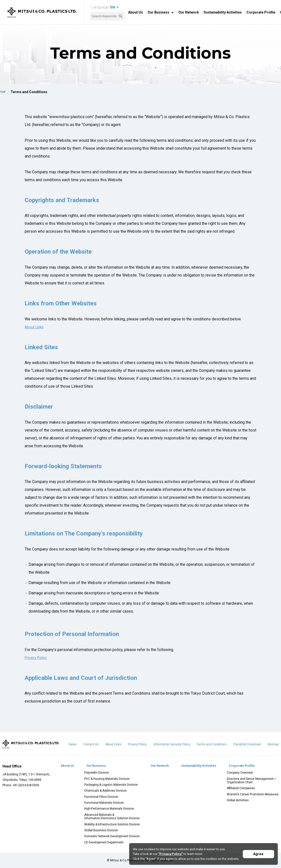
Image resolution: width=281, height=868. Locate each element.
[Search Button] (121, 16)
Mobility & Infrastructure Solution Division (112, 824)
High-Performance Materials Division (109, 809)
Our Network (189, 12)
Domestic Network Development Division (112, 836)
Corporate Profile (261, 12)
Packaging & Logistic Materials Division (111, 785)
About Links (113, 744)
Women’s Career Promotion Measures (253, 794)
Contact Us (91, 744)
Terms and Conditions (212, 744)
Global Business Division (101, 830)
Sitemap (273, 744)
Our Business (158, 12)
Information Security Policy (172, 744)
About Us (136, 12)
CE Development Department (103, 842)
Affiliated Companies (241, 788)
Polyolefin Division (96, 773)
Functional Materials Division (104, 803)
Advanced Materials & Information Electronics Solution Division (112, 817)
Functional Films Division (101, 797)
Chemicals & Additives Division (105, 791)
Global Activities (238, 800)
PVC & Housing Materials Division (106, 779)
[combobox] (107, 16)
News (73, 744)
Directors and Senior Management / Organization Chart (251, 781)
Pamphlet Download (247, 744)
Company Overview (240, 773)
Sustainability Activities (223, 12)
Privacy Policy (37, 660)
